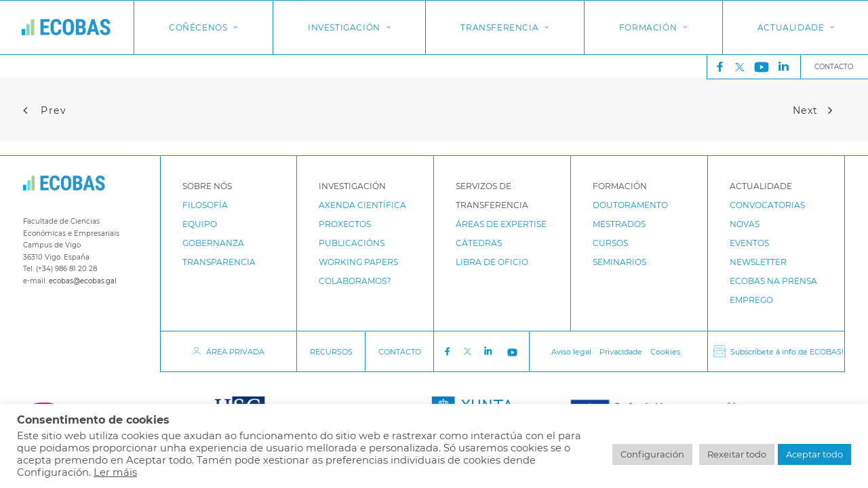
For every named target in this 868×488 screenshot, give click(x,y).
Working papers (358, 262)
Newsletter (758, 262)
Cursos (610, 243)
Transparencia (219, 262)
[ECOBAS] (66, 27)
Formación (653, 27)
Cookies (665, 352)
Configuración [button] (652, 454)
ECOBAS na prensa (773, 281)
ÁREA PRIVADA (235, 352)
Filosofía (205, 205)
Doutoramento (630, 205)
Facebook (447, 352)
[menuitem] (717, 67)
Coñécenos (203, 27)
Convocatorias (767, 205)
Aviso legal (571, 352)
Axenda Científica (362, 205)
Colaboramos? (355, 281)
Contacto (834, 67)
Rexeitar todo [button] (737, 454)
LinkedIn (490, 351)
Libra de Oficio (492, 262)
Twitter (743, 67)
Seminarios (619, 262)
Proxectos (345, 224)
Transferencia (505, 27)
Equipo (200, 224)
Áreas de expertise (501, 224)
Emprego (751, 300)
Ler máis (115, 472)
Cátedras (479, 243)
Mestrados (619, 224)
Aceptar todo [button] (814, 454)
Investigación (349, 27)
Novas (745, 224)
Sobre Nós (207, 186)
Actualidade (796, 27)
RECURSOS (331, 352)
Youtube (514, 352)
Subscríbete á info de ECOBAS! (787, 352)
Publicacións (352, 243)
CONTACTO (400, 352)
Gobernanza (213, 243)
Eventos (749, 243)
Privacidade (621, 352)
